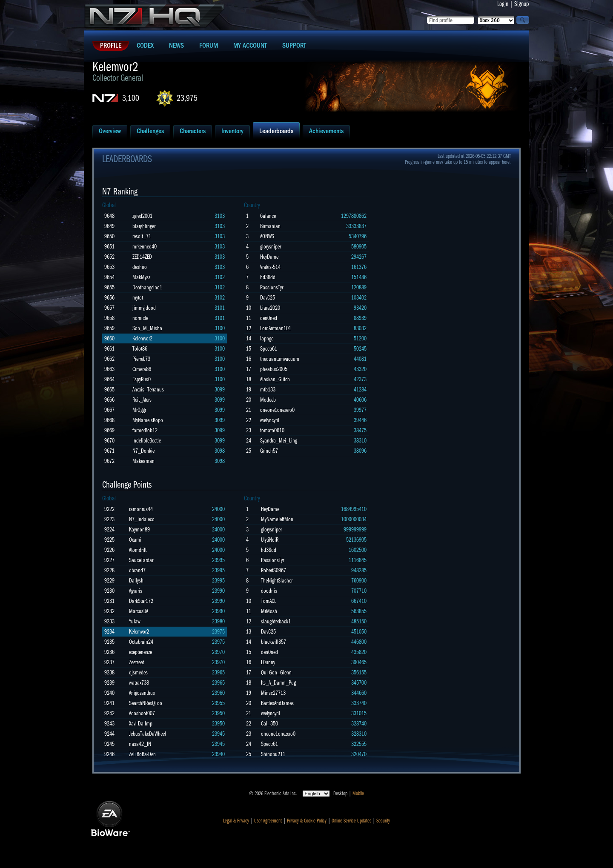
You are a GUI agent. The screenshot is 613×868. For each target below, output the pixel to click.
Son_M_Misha (147, 328)
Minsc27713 (273, 693)
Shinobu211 (273, 754)
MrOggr (139, 410)
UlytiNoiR (270, 540)
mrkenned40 (145, 247)
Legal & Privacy (236, 821)
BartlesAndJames (277, 703)
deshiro (140, 267)
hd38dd (268, 277)
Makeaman (143, 461)
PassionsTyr (272, 287)
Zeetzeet (136, 662)
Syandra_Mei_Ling (279, 441)
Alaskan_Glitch (275, 379)
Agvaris (136, 591)
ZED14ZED (142, 257)
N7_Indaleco (142, 519)
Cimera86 (142, 369)
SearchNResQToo (146, 703)
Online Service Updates (351, 821)
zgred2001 (142, 216)
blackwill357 (274, 642)
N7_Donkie (143, 451)
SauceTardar (141, 560)
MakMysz (141, 277)
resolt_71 (142, 236)
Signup (522, 4)
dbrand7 (137, 570)
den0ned (269, 318)
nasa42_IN (140, 744)
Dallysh (136, 581)
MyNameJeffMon (277, 519)
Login (503, 4)
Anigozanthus (142, 693)
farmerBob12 (145, 430)
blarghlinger (144, 226)
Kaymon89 (139, 530)
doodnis (269, 591)
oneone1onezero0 (277, 410)
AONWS (267, 236)
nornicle (140, 318)
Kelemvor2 (142, 338)
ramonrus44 (141, 509)
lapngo (267, 338)
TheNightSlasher (277, 581)
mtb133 (268, 390)
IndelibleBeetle (147, 441)
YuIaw (135, 621)
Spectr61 (269, 349)
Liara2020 (270, 308)
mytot (138, 298)
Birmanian (270, 226)
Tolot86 (140, 349)
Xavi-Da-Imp (141, 724)
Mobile (358, 794)
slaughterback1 (276, 621)
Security (383, 821)
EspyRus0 (142, 379)
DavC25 (268, 298)
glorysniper (271, 247)
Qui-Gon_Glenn (276, 672)
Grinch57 (269, 451)
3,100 (131, 98)
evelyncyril (270, 420)
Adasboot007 (142, 713)
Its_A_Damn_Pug (278, 683)
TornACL (269, 601)
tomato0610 (272, 430)
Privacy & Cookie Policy (307, 821)
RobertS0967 (274, 570)
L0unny (268, 662)
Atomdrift (138, 550)
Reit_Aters (142, 400)
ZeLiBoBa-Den (142, 754)
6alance (268, 216)
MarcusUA (139, 611)
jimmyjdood (144, 308)
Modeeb (268, 400)
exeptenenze (140, 652)
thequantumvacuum (280, 359)
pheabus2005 (274, 369)
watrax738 (139, 683)
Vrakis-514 (270, 267)
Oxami (135, 540)
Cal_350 (269, 724)
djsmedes (138, 672)
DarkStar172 (141, 601)
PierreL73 (141, 359)
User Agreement (268, 821)
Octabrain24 (141, 642)
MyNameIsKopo (148, 420)
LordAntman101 (276, 328)
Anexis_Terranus (148, 390)
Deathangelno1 (147, 287)
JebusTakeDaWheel (148, 734)
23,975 (187, 98)
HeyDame (269, 257)
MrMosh (269, 611)
